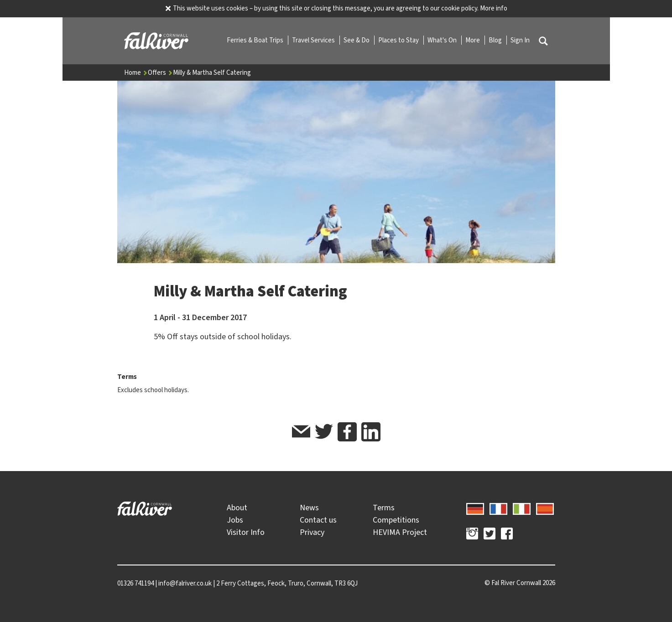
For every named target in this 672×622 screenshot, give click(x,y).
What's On (443, 40)
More (473, 40)
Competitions (396, 520)
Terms (384, 508)
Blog (496, 40)
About (237, 508)
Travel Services (314, 40)
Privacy (312, 532)
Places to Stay (399, 40)
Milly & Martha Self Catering (212, 73)
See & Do (357, 40)
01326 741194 (135, 583)
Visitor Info (246, 532)
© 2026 (520, 583)
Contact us (318, 520)
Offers (160, 73)
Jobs (235, 520)
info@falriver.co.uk (185, 583)
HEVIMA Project (400, 532)
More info (494, 8)
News (309, 508)
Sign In (520, 40)
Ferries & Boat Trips (256, 40)
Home (136, 73)
